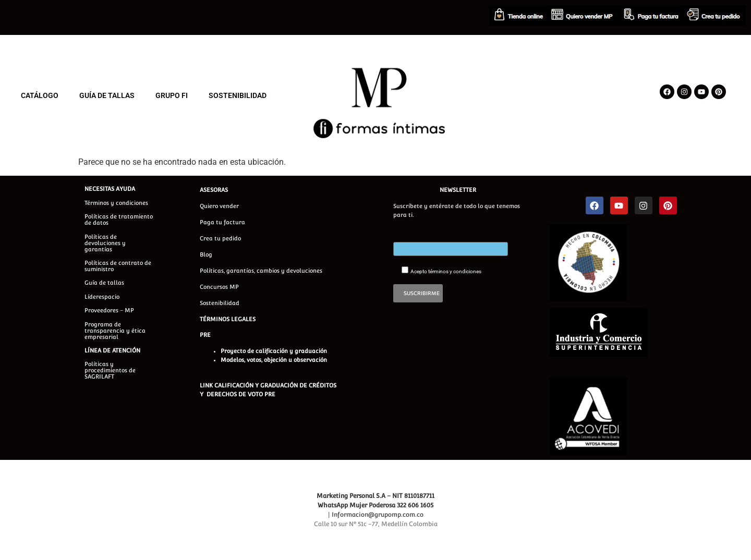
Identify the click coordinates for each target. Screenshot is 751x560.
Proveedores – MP (109, 311)
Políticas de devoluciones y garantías (105, 243)
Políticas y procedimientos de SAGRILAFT (110, 370)
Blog (206, 255)
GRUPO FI (172, 95)
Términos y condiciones (116, 203)
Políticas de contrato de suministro (118, 266)
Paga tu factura (222, 222)
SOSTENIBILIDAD (238, 95)
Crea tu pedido (220, 239)
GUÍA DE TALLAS (107, 95)
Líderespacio (102, 297)
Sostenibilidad (220, 303)
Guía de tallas (104, 283)
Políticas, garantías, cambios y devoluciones (261, 271)
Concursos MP (219, 287)
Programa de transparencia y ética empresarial (115, 331)
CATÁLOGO (40, 95)
